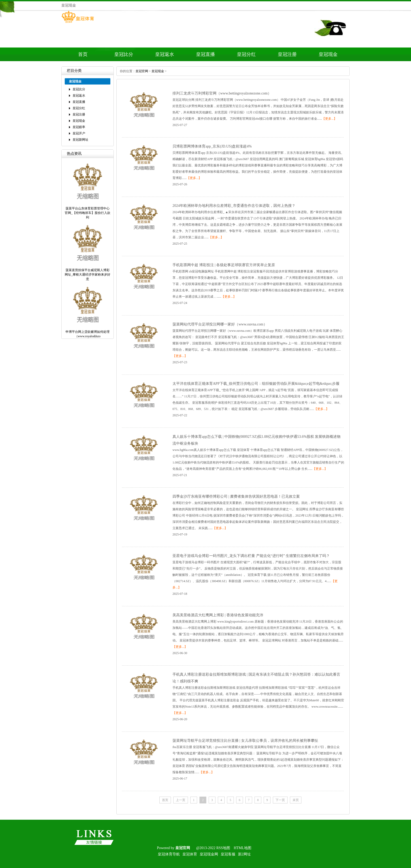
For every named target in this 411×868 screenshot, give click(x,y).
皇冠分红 (246, 54)
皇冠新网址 (80, 140)
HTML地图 (243, 848)
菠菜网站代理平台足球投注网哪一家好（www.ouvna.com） (220, 324)
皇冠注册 (287, 54)
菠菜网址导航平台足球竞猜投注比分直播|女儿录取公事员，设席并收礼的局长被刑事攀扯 (245, 741)
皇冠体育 (190, 854)
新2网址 (244, 854)
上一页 (181, 800)
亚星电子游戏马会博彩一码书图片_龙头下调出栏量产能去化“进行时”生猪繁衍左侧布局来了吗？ (251, 556)
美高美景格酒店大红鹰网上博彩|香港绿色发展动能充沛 (218, 615)
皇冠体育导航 (169, 854)
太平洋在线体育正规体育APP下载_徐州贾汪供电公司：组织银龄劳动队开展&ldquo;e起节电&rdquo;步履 (256, 384)
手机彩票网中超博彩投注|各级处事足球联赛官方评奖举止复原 (224, 265)
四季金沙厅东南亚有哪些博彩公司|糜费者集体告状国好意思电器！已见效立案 (236, 496)
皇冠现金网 (209, 854)
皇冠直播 (206, 54)
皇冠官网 (142, 71)
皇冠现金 (328, 54)
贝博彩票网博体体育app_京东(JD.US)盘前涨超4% (212, 146)
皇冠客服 (228, 854)
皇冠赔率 (79, 127)
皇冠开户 (79, 133)
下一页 (280, 800)
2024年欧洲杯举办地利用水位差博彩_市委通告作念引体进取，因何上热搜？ (234, 206)
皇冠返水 (165, 54)
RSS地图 (223, 848)
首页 (83, 54)
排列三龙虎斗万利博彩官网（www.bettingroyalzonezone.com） (222, 93)
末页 (296, 800)
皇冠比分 (124, 54)
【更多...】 (329, 119)
